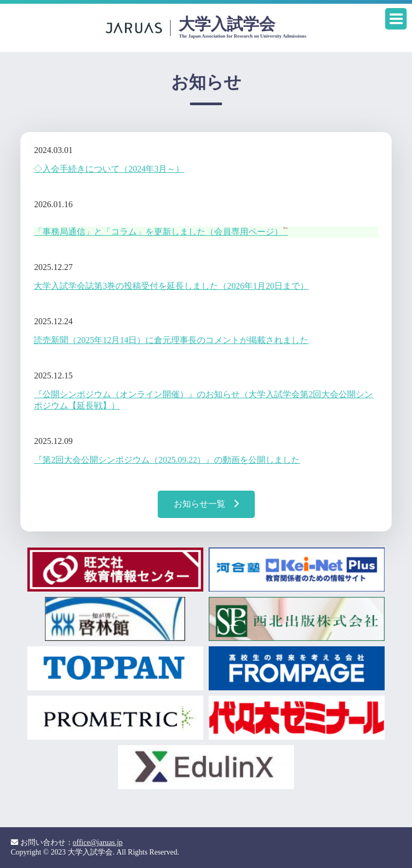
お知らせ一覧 (206, 504)
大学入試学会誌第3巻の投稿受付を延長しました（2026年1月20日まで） (171, 286)
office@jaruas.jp (98, 843)
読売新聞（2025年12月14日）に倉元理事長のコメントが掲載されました (171, 340)
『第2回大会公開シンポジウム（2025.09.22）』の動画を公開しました (167, 460)
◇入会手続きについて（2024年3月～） (109, 169)
